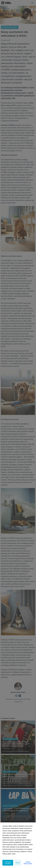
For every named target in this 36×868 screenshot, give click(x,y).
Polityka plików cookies (28, 863)
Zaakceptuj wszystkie (8, 863)
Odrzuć (18, 863)
